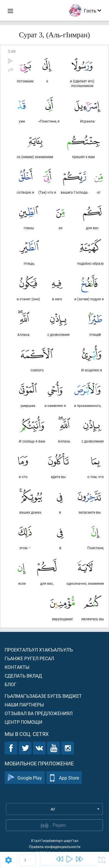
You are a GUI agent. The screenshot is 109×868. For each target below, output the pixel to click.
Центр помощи (23, 722)
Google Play (25, 778)
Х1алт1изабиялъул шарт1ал (55, 841)
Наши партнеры (24, 705)
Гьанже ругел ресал (29, 658)
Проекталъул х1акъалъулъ (39, 650)
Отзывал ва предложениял (39, 713)
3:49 (12, 51)
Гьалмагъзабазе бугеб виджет (43, 696)
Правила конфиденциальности (55, 847)
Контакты (17, 667)
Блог (11, 684)
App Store (64, 778)
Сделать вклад (23, 676)
